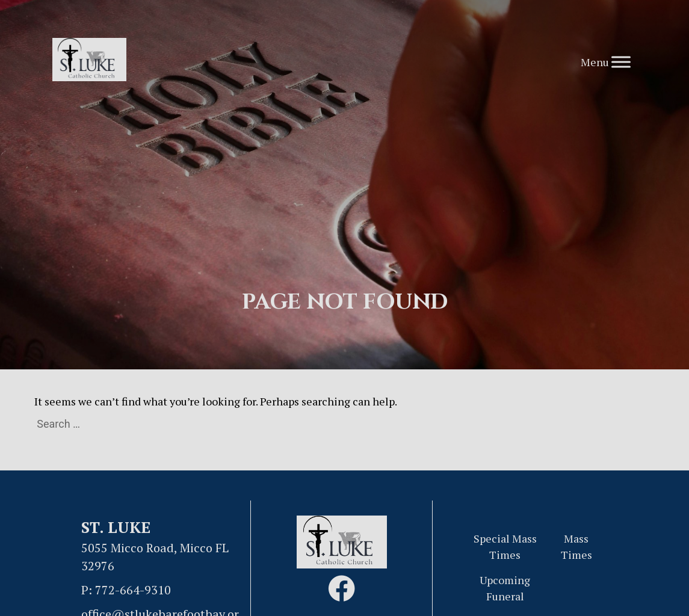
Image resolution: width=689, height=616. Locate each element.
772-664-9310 (133, 590)
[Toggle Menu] (621, 62)
